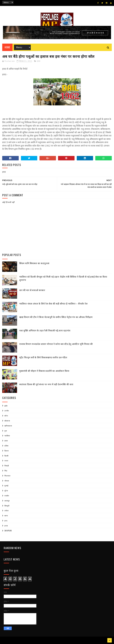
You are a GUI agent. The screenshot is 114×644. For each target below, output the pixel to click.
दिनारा (7, 451)
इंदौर (6, 406)
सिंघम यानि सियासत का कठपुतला (34, 263)
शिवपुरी (7, 506)
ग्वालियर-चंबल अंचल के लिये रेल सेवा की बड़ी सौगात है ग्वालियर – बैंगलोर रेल (53, 303)
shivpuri (8, 531)
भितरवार (7, 476)
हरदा (39, 61)
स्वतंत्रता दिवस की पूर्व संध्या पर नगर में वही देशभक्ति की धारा (46, 384)
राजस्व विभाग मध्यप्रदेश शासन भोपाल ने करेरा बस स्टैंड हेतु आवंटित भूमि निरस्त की (56, 344)
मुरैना (6, 491)
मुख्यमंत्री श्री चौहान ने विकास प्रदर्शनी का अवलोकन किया (44, 371)
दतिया (6, 446)
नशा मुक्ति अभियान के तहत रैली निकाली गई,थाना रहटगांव (45, 330)
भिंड (6, 471)
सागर (6, 516)
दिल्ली (6, 456)
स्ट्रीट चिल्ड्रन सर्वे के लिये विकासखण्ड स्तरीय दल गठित (43, 357)
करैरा (6, 416)
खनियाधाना (8, 426)
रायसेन (7, 496)
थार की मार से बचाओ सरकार (32, 290)
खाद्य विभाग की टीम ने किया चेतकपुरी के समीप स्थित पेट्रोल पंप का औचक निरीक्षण (56, 317)
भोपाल (7, 481)
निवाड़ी (7, 466)
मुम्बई (6, 486)
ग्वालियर (7, 436)
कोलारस (7, 421)
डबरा (6, 441)
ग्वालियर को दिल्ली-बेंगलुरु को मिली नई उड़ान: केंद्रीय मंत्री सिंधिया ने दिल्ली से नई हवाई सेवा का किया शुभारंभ (63, 278)
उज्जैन (7, 411)
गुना (6, 431)
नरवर (6, 461)
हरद (6, 521)
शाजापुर (7, 501)
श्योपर (7, 511)
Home (7, 47)
